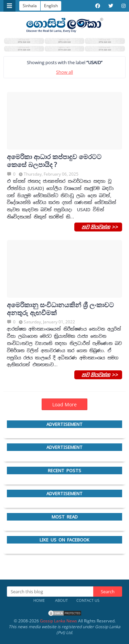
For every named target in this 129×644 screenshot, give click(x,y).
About (61, 600)
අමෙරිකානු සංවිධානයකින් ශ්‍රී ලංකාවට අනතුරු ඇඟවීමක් (60, 309)
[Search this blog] (50, 592)
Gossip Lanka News (58, 621)
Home (39, 600)
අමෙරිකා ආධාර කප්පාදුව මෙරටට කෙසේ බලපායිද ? (54, 161)
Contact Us (88, 600)
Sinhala (30, 6)
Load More (64, 404)
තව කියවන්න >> (98, 227)
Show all (64, 72)
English (51, 6)
